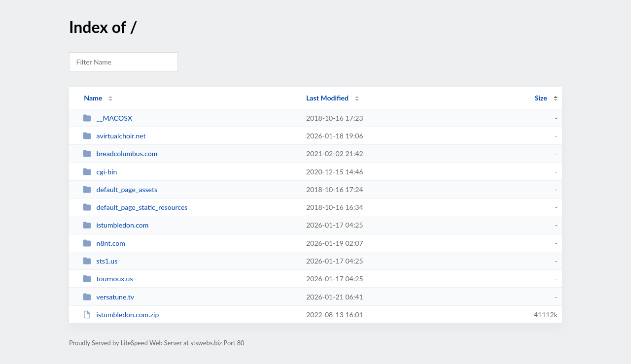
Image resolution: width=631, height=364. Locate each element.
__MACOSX (107, 118)
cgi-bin (100, 172)
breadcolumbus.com (120, 153)
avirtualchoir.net (114, 136)
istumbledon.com (116, 225)
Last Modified (327, 98)
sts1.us (100, 261)
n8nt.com (104, 243)
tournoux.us (108, 279)
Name (93, 98)
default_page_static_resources (135, 207)
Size (541, 98)
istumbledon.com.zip (121, 314)
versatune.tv (108, 297)
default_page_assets (120, 189)
